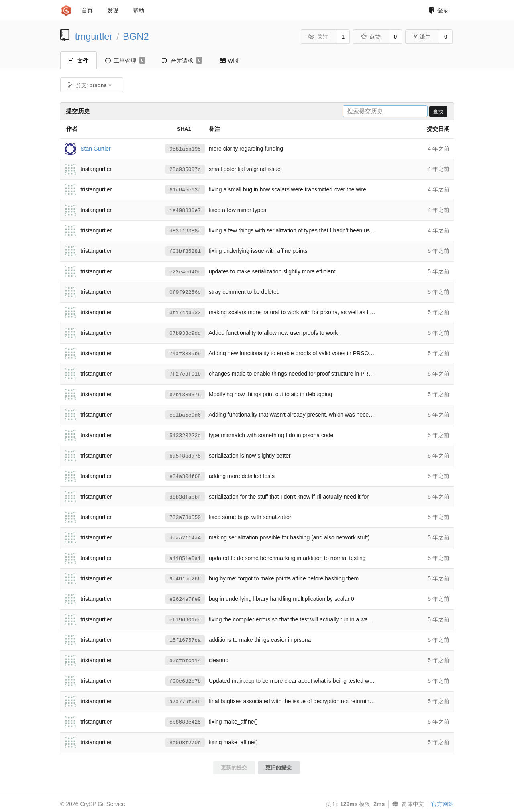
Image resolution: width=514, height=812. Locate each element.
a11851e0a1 (185, 559)
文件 (79, 61)
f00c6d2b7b (185, 681)
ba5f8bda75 (185, 456)
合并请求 (182, 61)
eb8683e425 (185, 722)
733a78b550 (185, 518)
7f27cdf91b (185, 374)
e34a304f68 (185, 477)
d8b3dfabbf (185, 497)
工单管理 (125, 61)
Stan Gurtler (95, 148)
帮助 (139, 10)
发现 (113, 10)
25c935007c (185, 170)
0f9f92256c (185, 292)
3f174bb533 (185, 313)
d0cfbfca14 (185, 661)
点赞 (370, 37)
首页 (87, 10)
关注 (318, 37)
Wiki (229, 61)
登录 (439, 10)
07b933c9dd (185, 333)
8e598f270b (185, 743)
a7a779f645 (185, 702)
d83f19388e (185, 231)
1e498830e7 (185, 211)
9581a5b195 (185, 149)
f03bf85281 (185, 251)
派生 (422, 37)
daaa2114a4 (185, 538)
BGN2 (136, 36)
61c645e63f (185, 190)
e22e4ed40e (185, 272)
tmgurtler (94, 36)
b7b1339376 (185, 395)
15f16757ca (185, 640)
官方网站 (443, 804)
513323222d (185, 436)
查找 (438, 112)
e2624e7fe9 (185, 599)
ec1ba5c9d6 (185, 415)
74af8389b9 (185, 354)
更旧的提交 (278, 768)
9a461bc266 (185, 579)
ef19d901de (185, 620)
